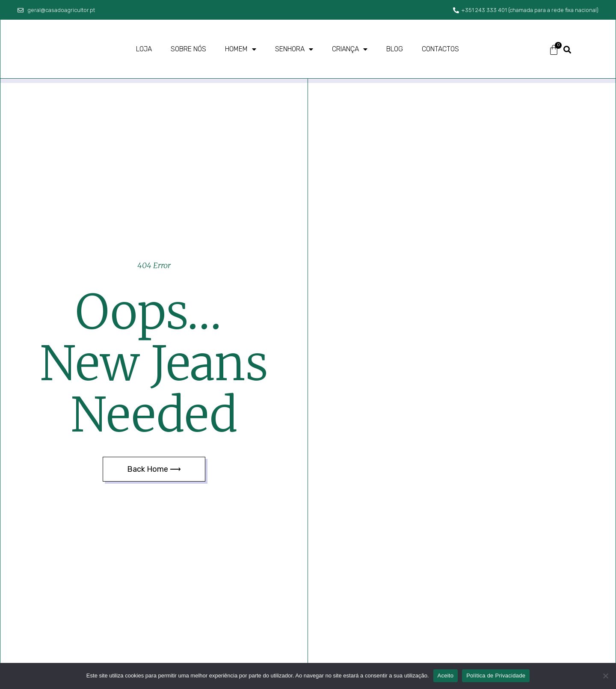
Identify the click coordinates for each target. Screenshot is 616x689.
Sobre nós (188, 49)
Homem (241, 49)
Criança (350, 49)
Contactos (440, 49)
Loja (144, 49)
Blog (395, 49)
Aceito (446, 676)
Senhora (294, 49)
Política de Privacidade (496, 676)
